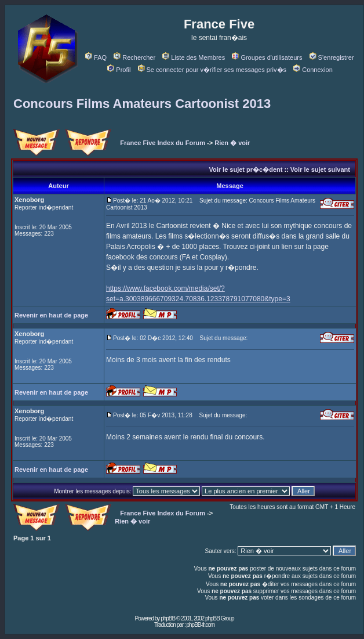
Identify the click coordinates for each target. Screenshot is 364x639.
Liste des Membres (194, 57)
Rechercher (134, 57)
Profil (119, 70)
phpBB (168, 618)
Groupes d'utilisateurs (267, 57)
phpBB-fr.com (200, 625)
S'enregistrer (332, 57)
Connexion (313, 70)
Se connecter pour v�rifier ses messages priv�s (212, 70)
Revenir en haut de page (51, 315)
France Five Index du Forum (163, 143)
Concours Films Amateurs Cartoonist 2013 (142, 104)
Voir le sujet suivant (320, 169)
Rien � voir (232, 143)
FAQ (96, 57)
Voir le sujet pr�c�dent (245, 169)
